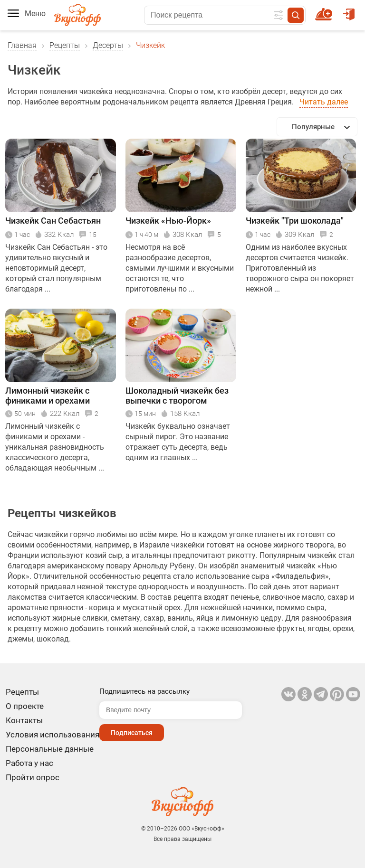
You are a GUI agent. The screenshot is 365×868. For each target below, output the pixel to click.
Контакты (24, 720)
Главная (22, 45)
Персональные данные (50, 749)
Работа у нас (29, 763)
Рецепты (65, 45)
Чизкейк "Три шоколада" (295, 221)
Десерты (108, 45)
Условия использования (53, 735)
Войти (349, 10)
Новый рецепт (325, 10)
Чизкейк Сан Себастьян (53, 221)
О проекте (25, 706)
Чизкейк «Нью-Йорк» (168, 221)
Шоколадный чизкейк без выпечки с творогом (177, 396)
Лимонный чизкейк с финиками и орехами (48, 396)
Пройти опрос (33, 777)
